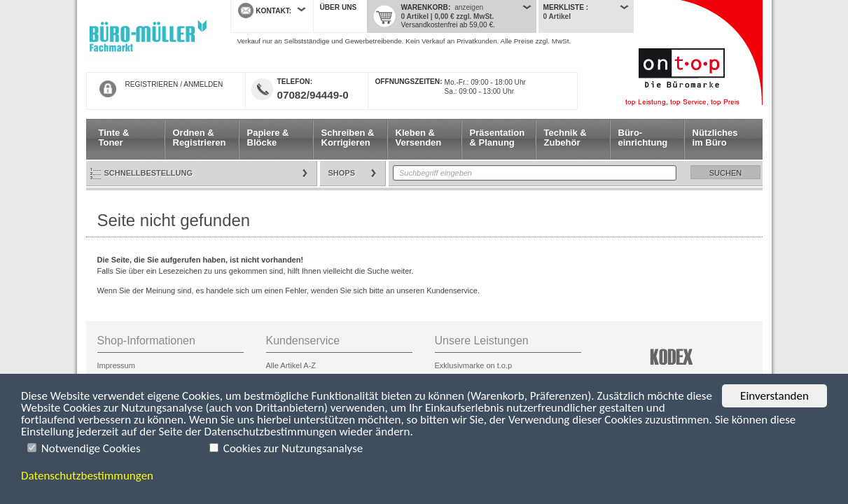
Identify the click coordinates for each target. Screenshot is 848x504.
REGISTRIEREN (152, 84)
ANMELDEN (203, 84)
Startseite (148, 36)
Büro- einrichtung (643, 138)
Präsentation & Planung (498, 138)
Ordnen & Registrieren (200, 138)
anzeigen (469, 7)
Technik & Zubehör (565, 138)
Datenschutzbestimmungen (87, 476)
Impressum (116, 365)
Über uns (339, 7)
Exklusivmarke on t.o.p (474, 365)
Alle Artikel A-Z (291, 365)
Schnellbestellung (149, 173)
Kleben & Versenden (419, 138)
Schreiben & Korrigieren (348, 138)
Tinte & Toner (114, 138)
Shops (342, 173)
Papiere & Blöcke (268, 138)
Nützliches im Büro (715, 138)
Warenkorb (425, 7)
